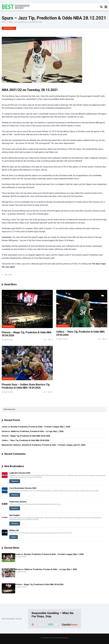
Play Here (15, 481)
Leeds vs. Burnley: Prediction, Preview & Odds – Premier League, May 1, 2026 (36, 427)
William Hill (14, 530)
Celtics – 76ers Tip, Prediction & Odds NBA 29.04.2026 (26, 440)
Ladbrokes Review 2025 (20, 473)
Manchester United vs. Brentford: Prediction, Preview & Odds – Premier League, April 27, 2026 (43, 445)
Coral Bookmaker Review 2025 (23, 488)
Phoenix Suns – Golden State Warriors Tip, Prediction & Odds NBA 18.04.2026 (26, 386)
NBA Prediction (9, 28)
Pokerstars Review (18, 502)
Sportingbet (15, 515)
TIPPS (10, 275)
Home (4, 22)
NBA (6, 275)
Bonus (14, 537)
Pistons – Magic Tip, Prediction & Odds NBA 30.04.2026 (26, 436)
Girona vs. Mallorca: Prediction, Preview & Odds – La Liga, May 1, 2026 (33, 431)
